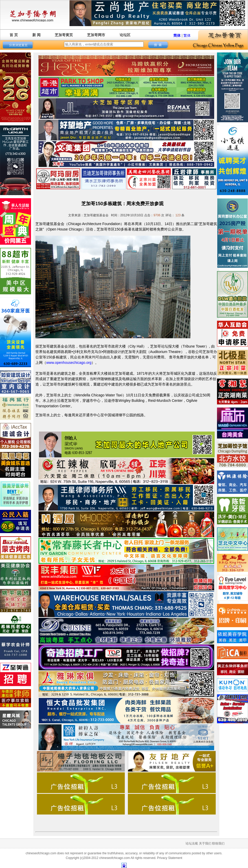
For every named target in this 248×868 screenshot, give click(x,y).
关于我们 (205, 843)
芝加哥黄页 (64, 35)
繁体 (187, 35)
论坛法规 (192, 843)
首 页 (14, 35)
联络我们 (218, 843)
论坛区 (125, 35)
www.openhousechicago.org (69, 363)
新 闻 (36, 35)
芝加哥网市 (96, 35)
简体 (177, 35)
